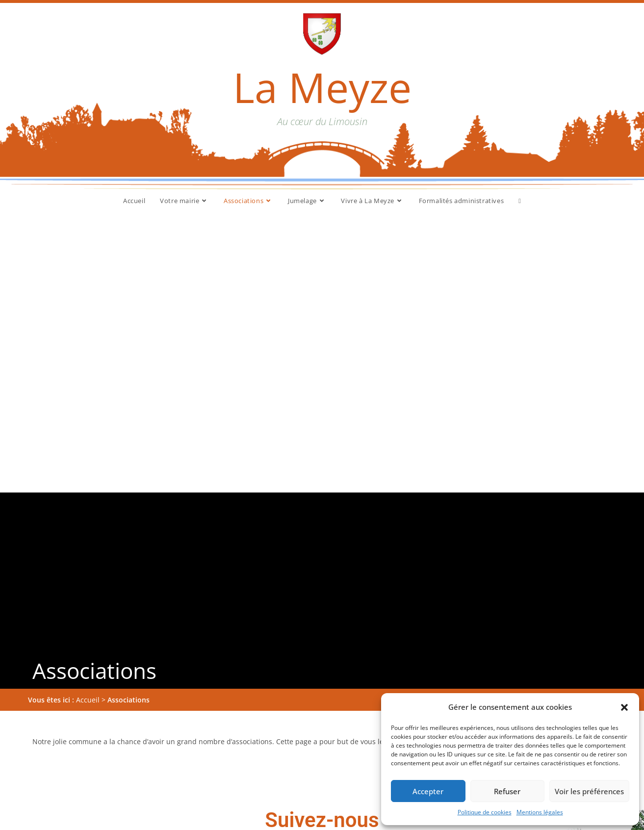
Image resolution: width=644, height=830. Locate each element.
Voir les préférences (589, 791)
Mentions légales (540, 812)
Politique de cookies (485, 812)
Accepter (428, 791)
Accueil (88, 425)
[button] (624, 707)
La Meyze (322, 87)
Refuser (507, 791)
